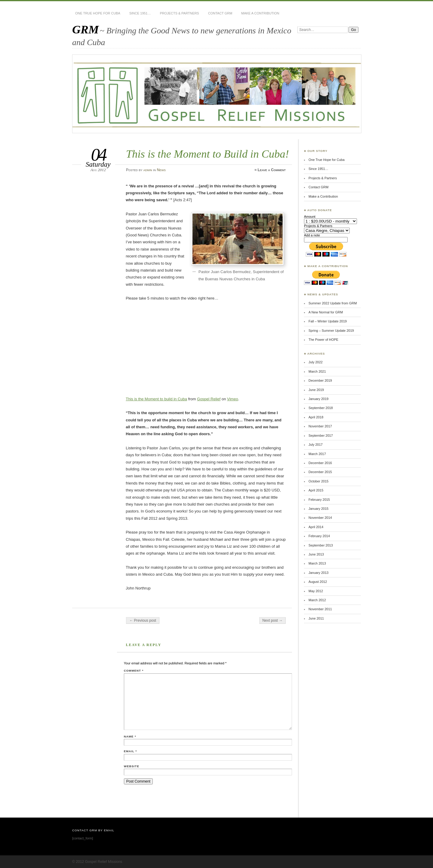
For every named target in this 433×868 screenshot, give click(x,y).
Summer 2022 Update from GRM (333, 303)
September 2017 (321, 436)
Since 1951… (140, 13)
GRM (86, 29)
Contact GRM (220, 13)
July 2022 (316, 362)
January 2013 (318, 573)
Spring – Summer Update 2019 (331, 331)
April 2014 (316, 527)
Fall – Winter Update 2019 (328, 321)
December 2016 (320, 463)
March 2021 (317, 371)
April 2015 (316, 490)
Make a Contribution (260, 13)
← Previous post (143, 620)
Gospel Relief (209, 399)
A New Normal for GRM (326, 312)
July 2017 (316, 445)
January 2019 (318, 399)
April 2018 (316, 417)
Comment (134, 671)
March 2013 (317, 563)
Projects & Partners (180, 13)
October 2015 (318, 481)
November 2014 (320, 518)
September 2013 (321, 545)
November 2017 (320, 426)
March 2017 (317, 454)
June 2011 (316, 618)
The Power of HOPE (323, 340)
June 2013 (316, 554)
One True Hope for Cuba (98, 13)
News (161, 170)
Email (130, 751)
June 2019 (316, 390)
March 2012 (317, 600)
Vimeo (233, 399)
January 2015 (318, 509)
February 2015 (319, 500)
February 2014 (319, 536)
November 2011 (320, 609)
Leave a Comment (272, 170)
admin (148, 170)
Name (130, 736)
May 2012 (316, 591)
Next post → (273, 620)
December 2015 (320, 472)
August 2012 (318, 582)
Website (132, 766)
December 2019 (320, 380)
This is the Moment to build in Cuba (156, 399)
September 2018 (321, 408)
